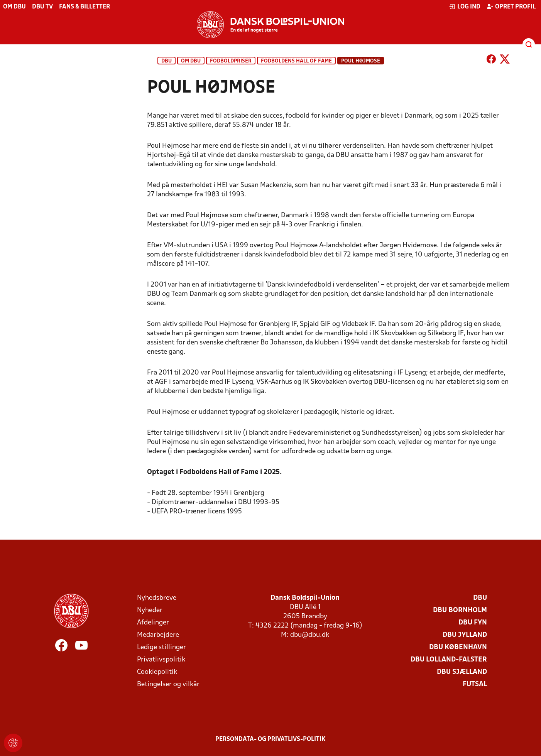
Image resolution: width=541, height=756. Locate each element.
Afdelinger (153, 623)
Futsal (475, 684)
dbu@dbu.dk (310, 635)
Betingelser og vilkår (168, 684)
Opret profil (511, 7)
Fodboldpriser (231, 61)
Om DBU (14, 7)
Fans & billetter (85, 7)
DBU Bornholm (460, 610)
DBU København (458, 647)
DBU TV (42, 7)
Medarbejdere (158, 635)
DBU (167, 61)
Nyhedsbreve (157, 598)
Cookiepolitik (157, 672)
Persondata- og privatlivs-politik (270, 739)
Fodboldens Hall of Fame (296, 61)
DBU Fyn (473, 623)
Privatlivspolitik (161, 660)
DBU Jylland (465, 635)
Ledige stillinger (161, 647)
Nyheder (150, 610)
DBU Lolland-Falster (449, 660)
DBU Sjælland (462, 672)
